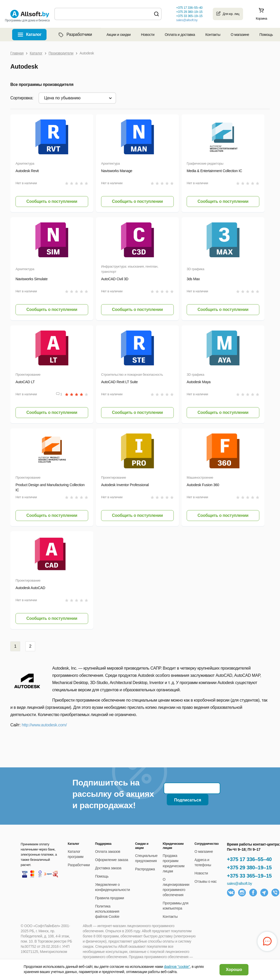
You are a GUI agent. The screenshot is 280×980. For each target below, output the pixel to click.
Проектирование (28, 375)
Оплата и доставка (180, 35)
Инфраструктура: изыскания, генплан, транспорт (130, 269)
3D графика (195, 269)
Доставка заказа (108, 868)
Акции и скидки (119, 35)
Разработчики (75, 35)
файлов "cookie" (177, 967)
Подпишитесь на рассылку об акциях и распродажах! (113, 794)
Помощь (266, 35)
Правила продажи (110, 898)
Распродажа (145, 869)
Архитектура (25, 163)
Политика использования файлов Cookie (107, 911)
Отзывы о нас (206, 881)
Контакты (213, 35)
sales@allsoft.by (187, 20)
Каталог (34, 34)
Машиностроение (200, 477)
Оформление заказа (112, 860)
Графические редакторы (205, 163)
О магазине (240, 35)
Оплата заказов (108, 852)
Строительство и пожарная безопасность (132, 375)
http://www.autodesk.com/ (44, 725)
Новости (148, 35)
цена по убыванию (62, 98)
